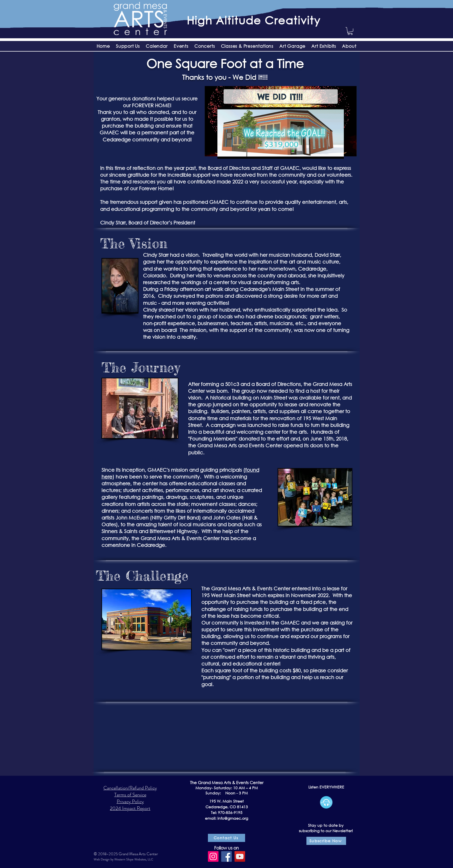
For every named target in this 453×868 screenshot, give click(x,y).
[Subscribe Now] (326, 841)
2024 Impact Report (130, 808)
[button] (350, 31)
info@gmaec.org (233, 818)
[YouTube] (240, 856)
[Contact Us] (226, 838)
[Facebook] (226, 856)
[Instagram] (213, 856)
